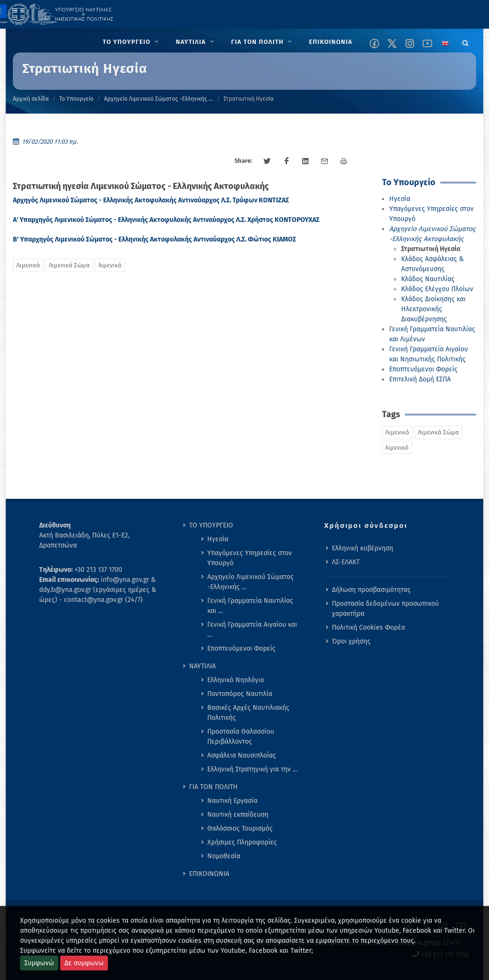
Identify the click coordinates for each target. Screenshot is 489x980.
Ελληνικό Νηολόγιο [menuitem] (236, 680)
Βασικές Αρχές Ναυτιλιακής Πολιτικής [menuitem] (248, 713)
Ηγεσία (400, 199)
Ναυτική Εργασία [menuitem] (232, 801)
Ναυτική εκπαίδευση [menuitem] (238, 815)
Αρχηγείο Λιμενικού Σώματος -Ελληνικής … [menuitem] (250, 582)
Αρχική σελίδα (31, 99)
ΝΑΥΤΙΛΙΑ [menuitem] (202, 666)
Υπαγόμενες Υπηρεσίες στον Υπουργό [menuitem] (250, 558)
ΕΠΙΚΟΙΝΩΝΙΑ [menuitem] (209, 874)
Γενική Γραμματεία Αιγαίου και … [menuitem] (252, 630)
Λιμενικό (28, 265)
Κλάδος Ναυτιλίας (428, 279)
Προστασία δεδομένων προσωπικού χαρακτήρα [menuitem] (385, 609)
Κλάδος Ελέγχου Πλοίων (437, 289)
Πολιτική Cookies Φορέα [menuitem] (368, 627)
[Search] (466, 42)
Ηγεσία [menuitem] (218, 539)
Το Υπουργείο (76, 99)
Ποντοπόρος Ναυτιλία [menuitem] (240, 694)
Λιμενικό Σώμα (69, 265)
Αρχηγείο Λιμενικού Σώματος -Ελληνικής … (159, 99)
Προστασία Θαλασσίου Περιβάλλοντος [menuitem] (241, 737)
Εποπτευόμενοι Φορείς (423, 369)
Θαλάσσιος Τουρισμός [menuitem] (240, 828)
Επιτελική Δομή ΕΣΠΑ (420, 379)
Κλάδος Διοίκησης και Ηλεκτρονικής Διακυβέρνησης (433, 309)
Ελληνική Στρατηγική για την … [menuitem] (252, 769)
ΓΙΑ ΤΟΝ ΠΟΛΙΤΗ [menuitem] (213, 787)
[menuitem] (132, 42)
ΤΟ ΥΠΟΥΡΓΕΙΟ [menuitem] (211, 525)
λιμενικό (110, 265)
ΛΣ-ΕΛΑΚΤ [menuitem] (346, 562)
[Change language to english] (445, 43)
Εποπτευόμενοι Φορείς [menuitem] (241, 648)
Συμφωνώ (39, 963)
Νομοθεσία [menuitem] (224, 856)
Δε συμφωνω (84, 963)
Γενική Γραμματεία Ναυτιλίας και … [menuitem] (250, 606)
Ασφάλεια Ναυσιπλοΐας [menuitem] (242, 755)
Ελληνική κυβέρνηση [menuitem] (362, 548)
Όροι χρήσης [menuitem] (351, 641)
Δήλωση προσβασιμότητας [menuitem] (371, 590)
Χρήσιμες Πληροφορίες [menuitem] (242, 842)
